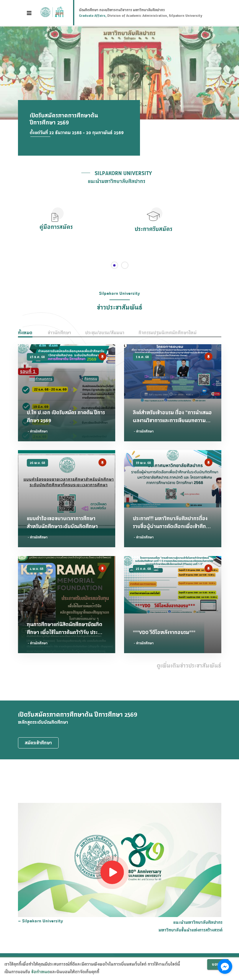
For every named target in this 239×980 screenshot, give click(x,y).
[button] (154, 222)
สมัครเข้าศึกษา (38, 743)
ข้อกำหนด (41, 972)
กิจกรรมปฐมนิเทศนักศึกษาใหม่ (168, 333)
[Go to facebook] (225, 966)
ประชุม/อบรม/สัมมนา (105, 333)
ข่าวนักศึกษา (59, 333)
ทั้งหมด (25, 333)
